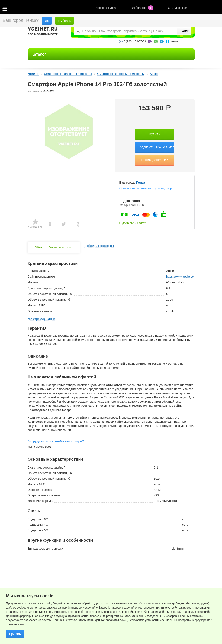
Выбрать (64, 21)
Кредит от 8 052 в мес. (156, 147)
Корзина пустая (107, 8)
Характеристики (60, 247)
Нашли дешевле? (155, 160)
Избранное (143, 8)
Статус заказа (178, 8)
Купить (154, 134)
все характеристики (41, 319)
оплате (142, 223)
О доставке (127, 223)
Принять (15, 634)
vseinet (175, 41)
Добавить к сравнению (99, 246)
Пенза (141, 183)
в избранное (35, 227)
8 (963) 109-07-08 (135, 41)
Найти (185, 31)
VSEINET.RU (43, 32)
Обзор (39, 247)
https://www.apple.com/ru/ (183, 277)
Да (47, 21)
